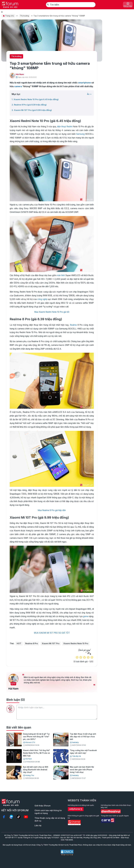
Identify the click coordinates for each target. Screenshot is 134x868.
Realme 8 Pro (32, 643)
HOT (19, 643)
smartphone (84, 83)
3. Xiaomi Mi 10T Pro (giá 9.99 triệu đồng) (32, 110)
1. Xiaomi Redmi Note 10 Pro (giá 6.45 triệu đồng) (35, 99)
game (86, 616)
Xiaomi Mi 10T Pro (51, 643)
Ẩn (89, 94)
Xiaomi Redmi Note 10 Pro (76, 643)
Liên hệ (38, 826)
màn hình (61, 275)
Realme (73, 325)
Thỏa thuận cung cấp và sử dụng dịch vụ (50, 819)
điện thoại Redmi (65, 127)
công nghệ (42, 299)
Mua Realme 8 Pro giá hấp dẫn (52, 510)
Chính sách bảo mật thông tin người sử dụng (48, 812)
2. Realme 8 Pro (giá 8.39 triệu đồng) (29, 105)
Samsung (80, 134)
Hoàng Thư (29, 775)
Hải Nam (20, 74)
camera (18, 86)
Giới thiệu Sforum (42, 806)
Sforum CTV (29, 742)
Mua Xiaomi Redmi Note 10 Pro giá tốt (52, 312)
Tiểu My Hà (75, 756)
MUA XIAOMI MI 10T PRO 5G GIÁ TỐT (52, 633)
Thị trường (24, 16)
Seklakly (74, 742)
